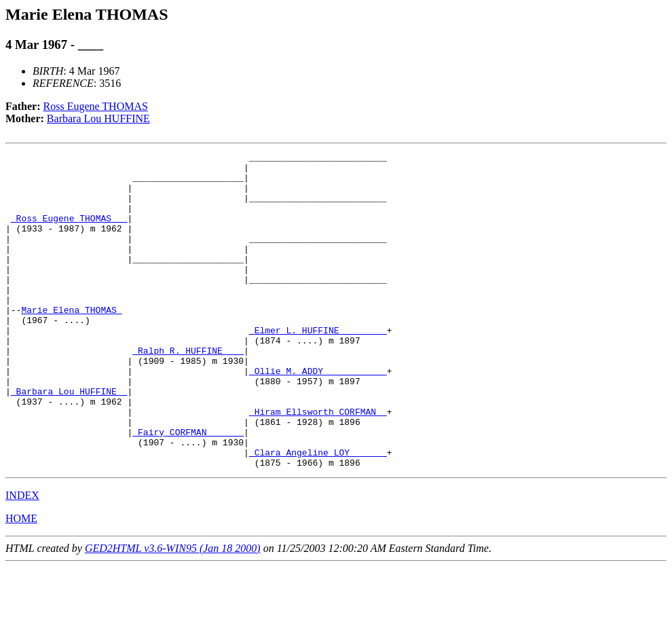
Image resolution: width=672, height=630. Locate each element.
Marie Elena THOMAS (71, 342)
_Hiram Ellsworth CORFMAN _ (318, 464)
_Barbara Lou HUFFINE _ (69, 440)
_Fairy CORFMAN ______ (188, 489)
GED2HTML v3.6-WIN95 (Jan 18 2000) (173, 611)
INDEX (22, 558)
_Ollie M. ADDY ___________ (318, 415)
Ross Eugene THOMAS (96, 106)
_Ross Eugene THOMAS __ (69, 232)
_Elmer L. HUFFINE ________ (318, 367)
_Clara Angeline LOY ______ (318, 513)
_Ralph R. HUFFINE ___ (188, 391)
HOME (21, 581)
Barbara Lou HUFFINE (98, 118)
